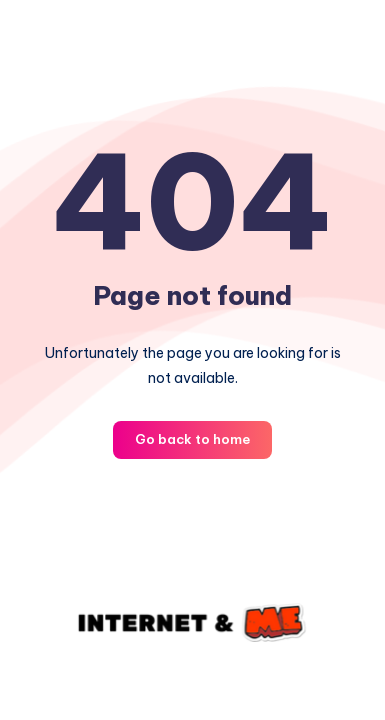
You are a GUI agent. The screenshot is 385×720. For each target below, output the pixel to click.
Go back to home (192, 439)
